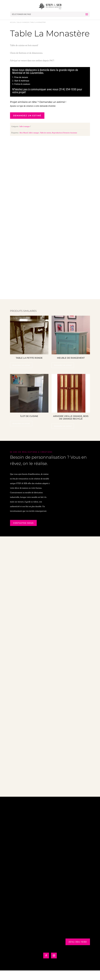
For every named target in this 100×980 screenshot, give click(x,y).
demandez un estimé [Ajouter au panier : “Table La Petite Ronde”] (21, 375)
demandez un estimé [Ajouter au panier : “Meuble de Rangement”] (63, 375)
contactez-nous (23, 532)
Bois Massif (24, 133)
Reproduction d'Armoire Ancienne (65, 133)
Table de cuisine (46, 133)
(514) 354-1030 (78, 953)
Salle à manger (23, 22)
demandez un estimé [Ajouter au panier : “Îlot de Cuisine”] (21, 433)
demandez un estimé (27, 116)
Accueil (13, 22)
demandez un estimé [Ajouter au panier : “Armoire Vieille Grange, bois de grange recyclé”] (63, 436)
